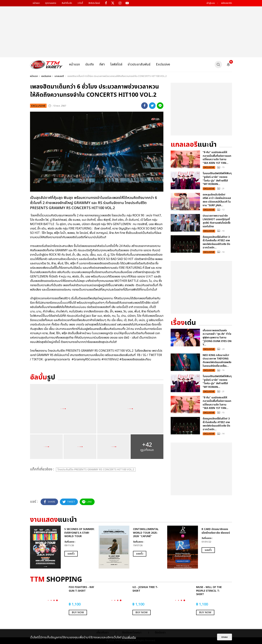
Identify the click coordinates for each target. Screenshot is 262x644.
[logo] (46, 65)
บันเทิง (90, 64)
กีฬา (102, 64)
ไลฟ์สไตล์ (116, 64)
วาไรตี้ (80, 3)
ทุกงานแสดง (51, 3)
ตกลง (225, 637)
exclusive (46, 76)
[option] (62, 547)
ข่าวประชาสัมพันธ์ (139, 64)
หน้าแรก (36, 3)
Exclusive (163, 64)
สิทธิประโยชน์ (94, 3)
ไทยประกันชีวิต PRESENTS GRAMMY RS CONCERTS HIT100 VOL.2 (96, 470)
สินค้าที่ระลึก (67, 3)
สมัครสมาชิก (227, 3)
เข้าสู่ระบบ (211, 3)
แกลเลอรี (59, 76)
